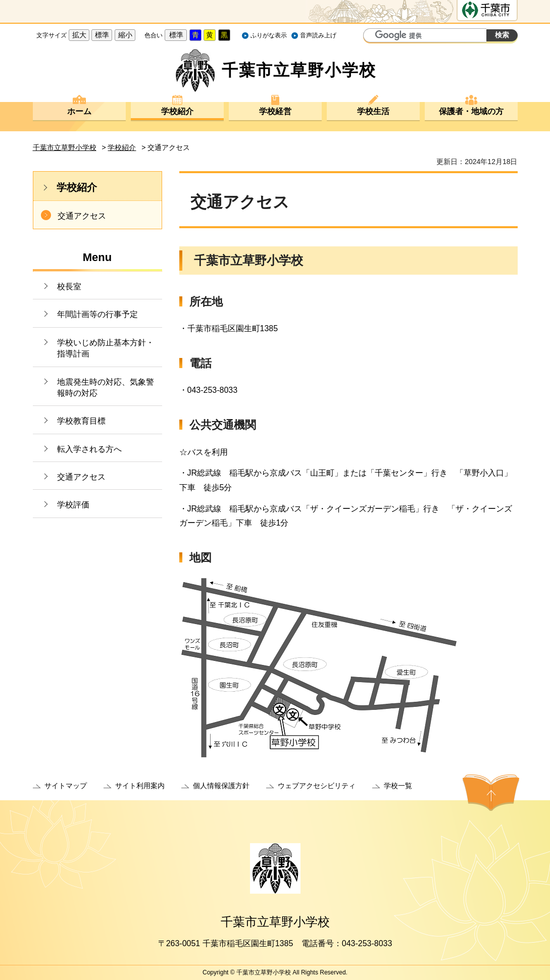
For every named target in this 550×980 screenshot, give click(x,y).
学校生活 (373, 111)
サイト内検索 (372, 36)
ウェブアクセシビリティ (317, 786)
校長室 (69, 287)
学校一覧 (398, 786)
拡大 (79, 35)
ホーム (79, 111)
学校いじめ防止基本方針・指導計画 (106, 348)
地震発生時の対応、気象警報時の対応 (106, 388)
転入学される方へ (89, 449)
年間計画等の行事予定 (97, 314)
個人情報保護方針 (221, 786)
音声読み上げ (318, 35)
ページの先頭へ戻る (491, 793)
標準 (102, 35)
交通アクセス (82, 216)
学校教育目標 (81, 421)
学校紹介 (177, 111)
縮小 (125, 35)
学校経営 (275, 111)
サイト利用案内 (140, 786)
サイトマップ (66, 786)
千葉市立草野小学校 (65, 147)
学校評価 (73, 505)
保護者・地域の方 (471, 111)
